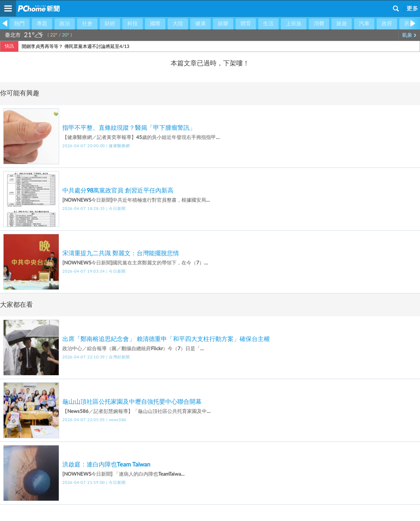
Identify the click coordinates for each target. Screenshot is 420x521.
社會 (87, 24)
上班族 (294, 24)
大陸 (178, 24)
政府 (387, 24)
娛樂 (223, 24)
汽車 (364, 24)
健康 (200, 24)
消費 (319, 24)
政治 (65, 24)
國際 (155, 24)
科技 (133, 24)
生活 (268, 24)
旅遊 (342, 24)
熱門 (19, 24)
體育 (246, 24)
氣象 (409, 35)
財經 (110, 24)
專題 (42, 24)
